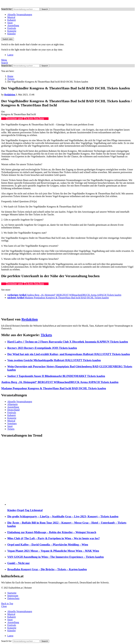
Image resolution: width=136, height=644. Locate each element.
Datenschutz (13, 598)
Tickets (46, 335)
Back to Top (7, 604)
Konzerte (12, 31)
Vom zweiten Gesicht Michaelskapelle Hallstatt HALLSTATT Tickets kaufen (54, 360)
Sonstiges (12, 423)
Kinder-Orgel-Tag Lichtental (25, 510)
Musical (11, 17)
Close (4, 606)
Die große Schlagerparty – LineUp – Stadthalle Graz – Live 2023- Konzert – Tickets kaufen (63, 516)
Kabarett (12, 20)
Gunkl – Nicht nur (19, 563)
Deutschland (13, 410)
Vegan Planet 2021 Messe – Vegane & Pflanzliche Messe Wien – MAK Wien (53, 551)
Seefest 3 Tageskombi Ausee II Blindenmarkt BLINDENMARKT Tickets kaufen (56, 376)
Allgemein (13, 404)
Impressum (13, 596)
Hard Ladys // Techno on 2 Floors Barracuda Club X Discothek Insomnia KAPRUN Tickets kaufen (68, 342)
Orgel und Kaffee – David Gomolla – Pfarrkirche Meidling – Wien (48, 545)
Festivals (12, 28)
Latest (10, 55)
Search (45, 9)
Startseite (12, 593)
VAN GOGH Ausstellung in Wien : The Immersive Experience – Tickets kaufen (55, 557)
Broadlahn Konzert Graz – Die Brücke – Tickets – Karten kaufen (47, 569)
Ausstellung (13, 25)
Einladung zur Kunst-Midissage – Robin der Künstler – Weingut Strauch (52, 532)
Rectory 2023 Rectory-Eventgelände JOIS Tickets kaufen (42, 348)
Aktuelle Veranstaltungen (20, 15)
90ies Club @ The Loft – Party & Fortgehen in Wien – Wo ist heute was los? (53, 538)
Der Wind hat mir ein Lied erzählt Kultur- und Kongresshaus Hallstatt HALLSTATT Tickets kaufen (69, 354)
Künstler (12, 34)
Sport (10, 23)
